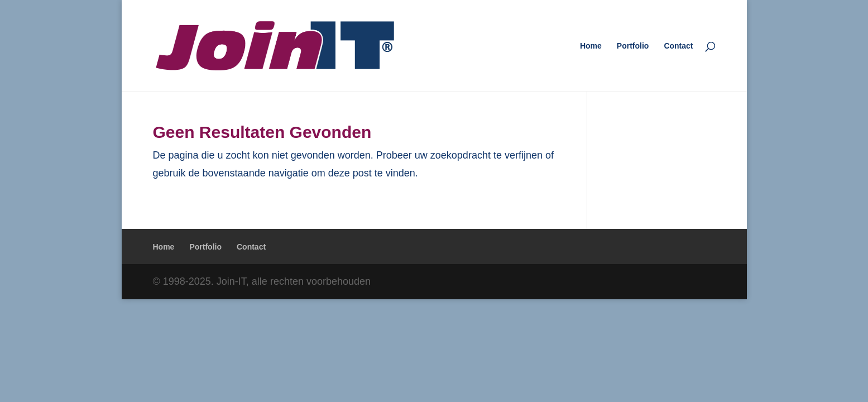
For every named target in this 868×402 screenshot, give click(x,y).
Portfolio (633, 46)
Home (591, 46)
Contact (678, 46)
